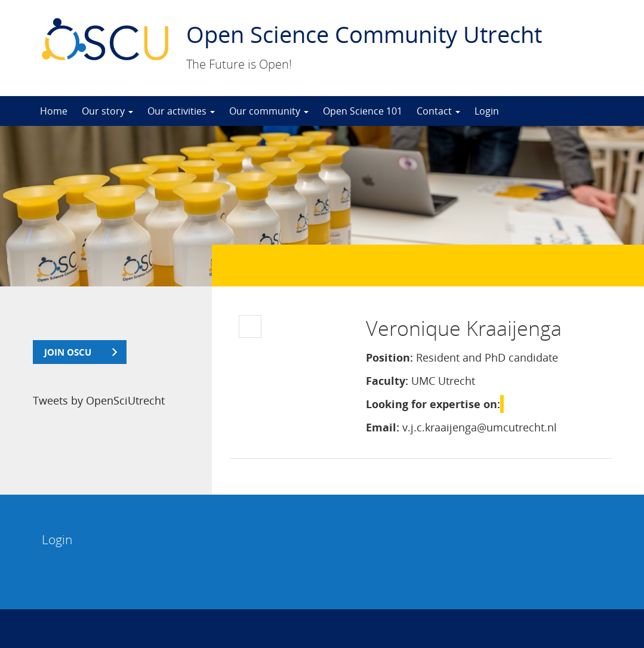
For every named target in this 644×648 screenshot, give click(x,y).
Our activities (181, 111)
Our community (269, 111)
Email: (383, 427)
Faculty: (387, 381)
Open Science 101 (363, 111)
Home (54, 111)
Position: (389, 357)
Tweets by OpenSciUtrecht (99, 400)
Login (487, 111)
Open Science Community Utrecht (364, 34)
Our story (107, 111)
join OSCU (68, 352)
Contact (438, 111)
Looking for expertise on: (433, 404)
